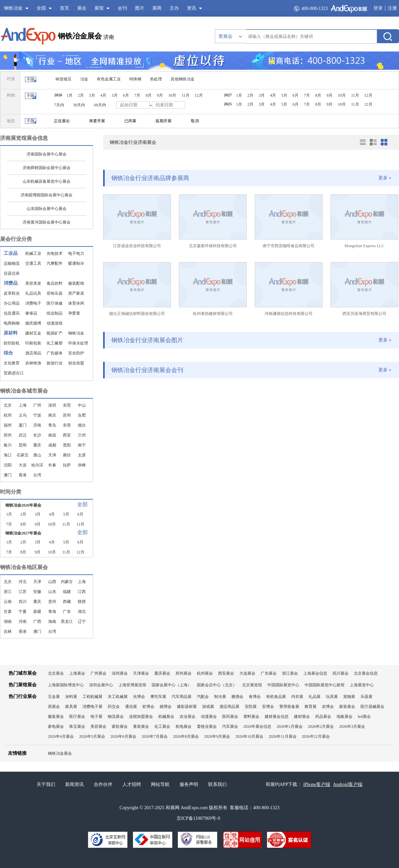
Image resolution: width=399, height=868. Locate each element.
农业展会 (188, 717)
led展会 (364, 717)
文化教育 (12, 363)
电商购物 (12, 323)
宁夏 (23, 612)
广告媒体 (55, 353)
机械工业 (33, 253)
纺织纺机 (12, 343)
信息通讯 (12, 313)
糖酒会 (237, 697)
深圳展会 (120, 673)
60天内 (100, 105)
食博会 (255, 697)
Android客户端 (348, 784)
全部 (82, 504)
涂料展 (71, 697)
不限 (31, 79)
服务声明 (189, 784)
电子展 (96, 717)
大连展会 (247, 673)
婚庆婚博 (33, 323)
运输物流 (12, 263)
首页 (65, 8)
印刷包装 (33, 343)
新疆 (37, 612)
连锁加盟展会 (141, 717)
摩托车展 (158, 697)
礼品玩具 (33, 293)
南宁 (82, 445)
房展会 (54, 707)
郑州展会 (184, 673)
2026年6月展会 (123, 736)
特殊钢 (135, 79)
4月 (103, 95)
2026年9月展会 (217, 736)
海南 (52, 622)
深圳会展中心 (101, 685)
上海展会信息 (315, 673)
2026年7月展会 (155, 736)
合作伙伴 (103, 784)
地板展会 (344, 717)
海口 (8, 455)
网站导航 (160, 784)
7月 (137, 95)
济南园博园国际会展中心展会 (47, 195)
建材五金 (33, 333)
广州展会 (98, 673)
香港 (23, 475)
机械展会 (166, 717)
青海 (52, 612)
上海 (23, 405)
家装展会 (347, 707)
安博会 (268, 707)
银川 (8, 445)
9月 (160, 95)
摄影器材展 (187, 707)
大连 (23, 465)
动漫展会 (209, 717)
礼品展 (315, 697)
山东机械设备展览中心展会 (47, 181)
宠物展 (349, 697)
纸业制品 (55, 313)
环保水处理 (78, 343)
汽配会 (203, 697)
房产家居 (76, 293)
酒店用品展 (229, 707)
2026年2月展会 (321, 726)
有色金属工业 (109, 79)
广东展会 (269, 673)
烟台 (82, 425)
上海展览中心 (362, 685)
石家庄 (23, 455)
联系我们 (217, 784)
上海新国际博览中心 (66, 685)
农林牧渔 (33, 363)
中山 (82, 405)
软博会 (148, 707)
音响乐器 (55, 293)
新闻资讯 (74, 784)
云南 (8, 602)
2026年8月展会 (186, 736)
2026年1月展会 (290, 726)
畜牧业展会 (207, 726)
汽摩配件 (55, 263)
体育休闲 (76, 303)
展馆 (99, 8)
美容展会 (98, 726)
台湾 (37, 475)
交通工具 (33, 263)
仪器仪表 (12, 273)
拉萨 (67, 465)
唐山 (37, 455)
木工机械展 (118, 697)
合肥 (82, 415)
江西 (82, 592)
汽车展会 (230, 726)
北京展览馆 (252, 685)
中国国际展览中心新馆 (325, 685)
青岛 (52, 425)
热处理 (156, 79)
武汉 (23, 435)
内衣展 (297, 697)
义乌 (23, 415)
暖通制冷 (76, 263)
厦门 (23, 425)
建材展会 (302, 717)
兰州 (82, 435)
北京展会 (56, 673)
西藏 (67, 602)
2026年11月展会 (283, 736)
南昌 (52, 435)
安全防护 (76, 353)
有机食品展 (276, 697)
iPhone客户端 (317, 784)
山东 (52, 592)
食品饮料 (55, 283)
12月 (199, 95)
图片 (140, 8)
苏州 (67, 415)
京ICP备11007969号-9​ (198, 818)
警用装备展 (289, 707)
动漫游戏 (55, 323)
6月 (126, 95)
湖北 (82, 612)
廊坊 (67, 455)
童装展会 (141, 726)
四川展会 (340, 673)
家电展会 (56, 726)
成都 (52, 445)
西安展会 (226, 673)
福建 (67, 592)
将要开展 (97, 121)
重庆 (37, 445)
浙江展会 (290, 673)
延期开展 (164, 121)
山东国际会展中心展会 (47, 209)
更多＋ (385, 178)
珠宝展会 (77, 726)
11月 (186, 95)
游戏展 (208, 707)
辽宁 (82, 622)
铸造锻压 (64, 79)
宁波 (37, 415)
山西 (52, 582)
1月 (69, 95)
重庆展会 (162, 673)
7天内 (59, 105)
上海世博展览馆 (132, 685)
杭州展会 (205, 673)
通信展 (131, 707)
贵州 (52, 602)
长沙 (37, 435)
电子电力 (76, 253)
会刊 (122, 8)
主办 (174, 8)
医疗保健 (55, 303)
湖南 (8, 622)
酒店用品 (33, 353)
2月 (81, 95)
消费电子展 (92, 707)
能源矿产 (55, 333)
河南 (23, 622)
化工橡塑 (55, 343)
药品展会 (323, 717)
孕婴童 (74, 313)
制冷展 (220, 697)
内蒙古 (67, 582)
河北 (23, 582)
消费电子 (33, 303)
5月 (115, 95)
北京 (8, 405)
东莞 (67, 405)
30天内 (79, 105)
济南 (37, 425)
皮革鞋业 (12, 293)
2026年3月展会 (352, 726)
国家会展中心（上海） (172, 685)
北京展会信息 (366, 673)
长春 (52, 465)
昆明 (23, 445)
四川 (23, 602)
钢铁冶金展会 (80, 36)
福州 (8, 425)
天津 (52, 455)
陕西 (82, 602)
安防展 (251, 707)
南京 (52, 415)
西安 (67, 435)
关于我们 (46, 784)
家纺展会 (120, 726)
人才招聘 (132, 784)
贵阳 (67, 445)
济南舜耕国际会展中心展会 (47, 168)
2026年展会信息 (257, 726)
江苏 (23, 592)
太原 (82, 455)
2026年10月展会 (249, 736)
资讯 (192, 8)
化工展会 (162, 726)
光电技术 (55, 253)
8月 (149, 95)
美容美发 (33, 283)
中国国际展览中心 (283, 685)
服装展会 (56, 717)
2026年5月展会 (92, 736)
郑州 (8, 435)
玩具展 (332, 697)
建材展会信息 (277, 717)
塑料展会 (251, 717)
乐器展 (366, 697)
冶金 (84, 79)
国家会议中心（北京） (217, 685)
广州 (37, 405)
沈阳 (8, 465)
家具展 (71, 707)
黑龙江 (67, 622)
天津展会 (141, 673)
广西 (37, 622)
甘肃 (8, 612)
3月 (92, 95)
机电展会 (184, 726)
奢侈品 (31, 313)
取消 (195, 121)
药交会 (114, 707)
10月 (172, 95)
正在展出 (62, 121)
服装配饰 (76, 283)
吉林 (8, 631)
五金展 (54, 697)
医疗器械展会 (372, 707)
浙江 (8, 592)
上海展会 (77, 673)
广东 (67, 612)
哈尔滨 (37, 465)
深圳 (52, 405)
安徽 (37, 592)
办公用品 (12, 303)
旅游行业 (55, 363)
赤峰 (82, 465)
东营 (67, 425)
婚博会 (166, 707)
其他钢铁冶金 (183, 79)
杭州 (8, 415)
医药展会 (230, 717)
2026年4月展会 (61, 736)
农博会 (328, 707)
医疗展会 (77, 717)
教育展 (311, 707)
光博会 (139, 697)
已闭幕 (130, 121)
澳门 (8, 475)
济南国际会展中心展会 (47, 154)
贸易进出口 (14, 373)
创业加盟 (76, 363)
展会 (82, 8)
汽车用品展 (182, 697)
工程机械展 (92, 697)
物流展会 (116, 717)
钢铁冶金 (76, 333)
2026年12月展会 (316, 736)
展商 (157, 8)
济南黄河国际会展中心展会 (47, 222)
